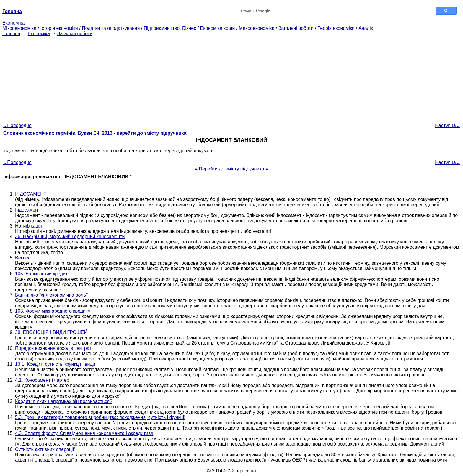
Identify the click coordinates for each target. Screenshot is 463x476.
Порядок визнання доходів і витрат (53, 348)
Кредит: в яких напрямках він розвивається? (64, 401)
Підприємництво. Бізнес (170, 28)
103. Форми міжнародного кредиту (53, 311)
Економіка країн (218, 28)
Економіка (13, 23)
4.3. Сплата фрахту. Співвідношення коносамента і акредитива (84, 433)
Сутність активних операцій (45, 449)
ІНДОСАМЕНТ (31, 194)
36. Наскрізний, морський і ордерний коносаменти (70, 237)
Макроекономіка (257, 28)
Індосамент (27, 210)
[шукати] (333, 11)
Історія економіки (59, 28)
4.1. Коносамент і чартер (42, 380)
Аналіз (366, 28)
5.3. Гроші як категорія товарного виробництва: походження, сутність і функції (100, 417)
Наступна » (447, 125)
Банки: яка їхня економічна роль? (52, 295)
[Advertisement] (231, 78)
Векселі (23, 258)
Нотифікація (28, 226)
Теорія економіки (336, 28)
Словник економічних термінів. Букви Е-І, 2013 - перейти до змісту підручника (95, 133)
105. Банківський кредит (41, 274)
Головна (11, 34)
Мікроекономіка (19, 28)
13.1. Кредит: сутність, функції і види (55, 364)
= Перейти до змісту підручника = (232, 169)
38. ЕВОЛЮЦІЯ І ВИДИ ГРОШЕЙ (51, 332)
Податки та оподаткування (111, 28)
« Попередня (17, 125)
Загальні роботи (296, 28)
